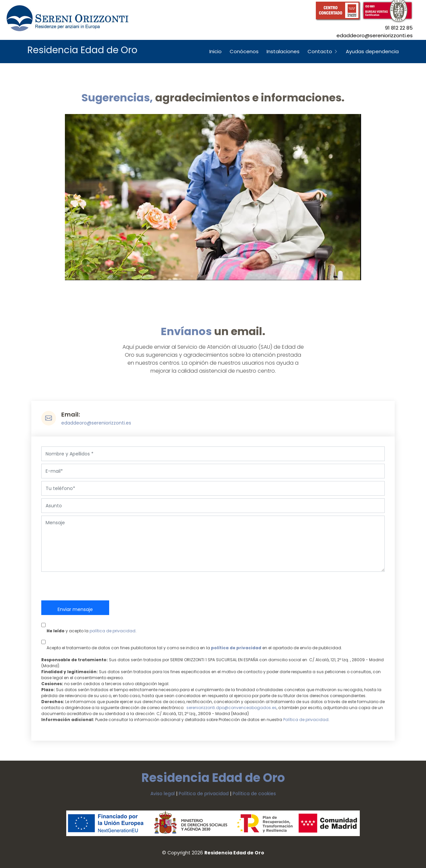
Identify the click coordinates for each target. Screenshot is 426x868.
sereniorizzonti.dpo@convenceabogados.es (231, 708)
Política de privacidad (306, 720)
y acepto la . (89, 626)
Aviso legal (163, 794)
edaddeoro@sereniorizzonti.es (96, 423)
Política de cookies (254, 794)
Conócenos (244, 51)
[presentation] (92, 587)
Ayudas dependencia (372, 51)
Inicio (215, 51)
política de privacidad (112, 631)
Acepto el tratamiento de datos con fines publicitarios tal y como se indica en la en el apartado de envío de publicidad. (192, 643)
